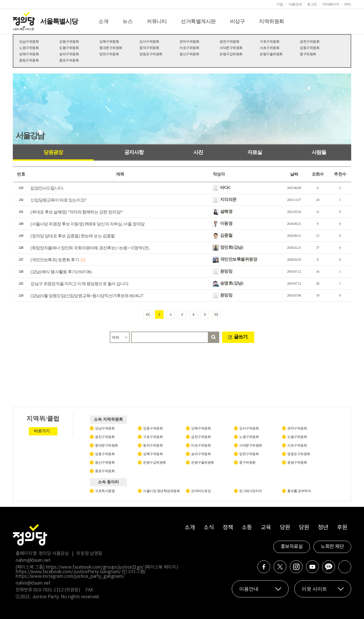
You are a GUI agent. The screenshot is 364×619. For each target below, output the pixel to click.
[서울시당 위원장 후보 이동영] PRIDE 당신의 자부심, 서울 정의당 (87, 224)
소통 (247, 528)
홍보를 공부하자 (299, 491)
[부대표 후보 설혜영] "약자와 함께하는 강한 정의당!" (77, 212)
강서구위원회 (149, 42)
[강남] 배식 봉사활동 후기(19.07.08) (61, 272)
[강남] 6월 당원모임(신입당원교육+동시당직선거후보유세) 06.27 (87, 296)
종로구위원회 (69, 60)
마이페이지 (331, 4)
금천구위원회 (310, 42)
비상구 (238, 21)
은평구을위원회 (271, 54)
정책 (228, 528)
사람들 (319, 152)
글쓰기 (241, 337)
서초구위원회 (269, 48)
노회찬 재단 (332, 547)
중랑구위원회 (29, 60)
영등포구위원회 (151, 54)
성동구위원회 (310, 48)
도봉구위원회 (69, 48)
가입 (280, 4)
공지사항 (134, 152)
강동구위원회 (69, 42)
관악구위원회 (189, 42)
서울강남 (30, 136)
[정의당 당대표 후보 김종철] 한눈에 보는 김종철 (73, 236)
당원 (285, 528)
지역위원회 (272, 21)
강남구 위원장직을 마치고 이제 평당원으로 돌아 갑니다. (80, 284)
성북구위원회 (29, 54)
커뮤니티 (157, 21)
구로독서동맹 (105, 491)
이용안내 (295, 4)
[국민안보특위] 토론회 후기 (55, 260)
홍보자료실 (292, 547)
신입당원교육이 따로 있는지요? (58, 200)
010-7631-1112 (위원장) (57, 590)
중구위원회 (308, 54)
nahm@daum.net (33, 560)
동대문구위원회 (111, 48)
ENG (348, 4)
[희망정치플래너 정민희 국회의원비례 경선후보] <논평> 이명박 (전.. (90, 248)
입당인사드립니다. (47, 188)
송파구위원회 (69, 54)
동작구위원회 (149, 48)
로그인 (312, 4)
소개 (103, 21)
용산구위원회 (189, 54)
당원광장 (53, 152)
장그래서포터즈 (251, 491)
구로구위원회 (269, 42)
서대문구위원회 (231, 48)
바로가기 (42, 431)
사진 (198, 152)
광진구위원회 (229, 42)
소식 (209, 528)
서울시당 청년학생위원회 (161, 491)
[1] (83, 260)
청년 (323, 528)
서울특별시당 (59, 21)
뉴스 (128, 21)
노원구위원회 (29, 48)
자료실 (255, 152)
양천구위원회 (109, 54)
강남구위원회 (29, 42)
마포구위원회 (189, 48)
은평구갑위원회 (231, 54)
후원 (342, 528)
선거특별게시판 (198, 21)
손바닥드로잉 (201, 491)
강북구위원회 (109, 42)
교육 (266, 528)
